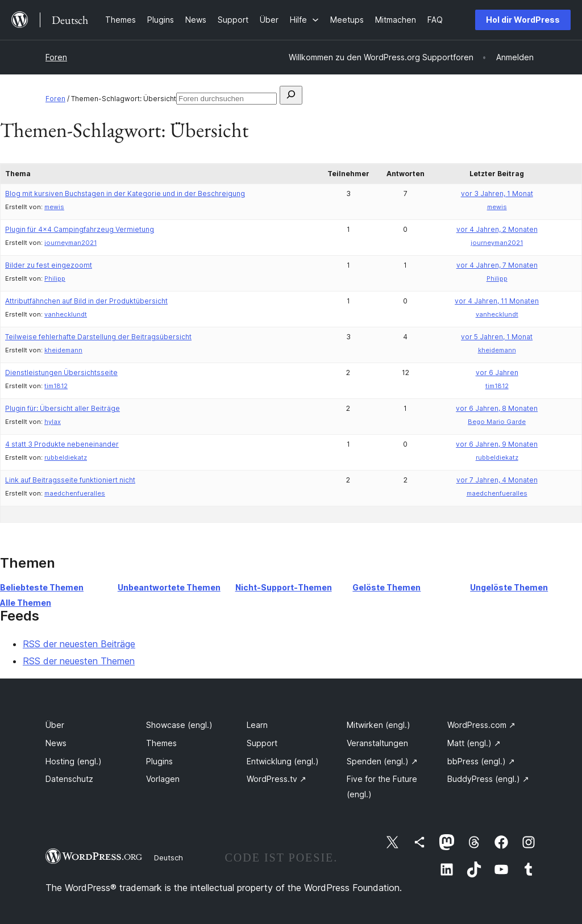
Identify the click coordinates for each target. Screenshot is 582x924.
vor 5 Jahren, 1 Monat (497, 337)
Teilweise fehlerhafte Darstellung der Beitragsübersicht (98, 337)
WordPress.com (481, 725)
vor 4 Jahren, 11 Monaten (497, 301)
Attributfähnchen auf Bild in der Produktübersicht (86, 301)
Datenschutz (69, 779)
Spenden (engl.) (382, 761)
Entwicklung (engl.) (283, 761)
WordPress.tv (277, 779)
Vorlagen (163, 779)
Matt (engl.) (474, 743)
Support (262, 743)
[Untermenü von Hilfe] (304, 20)
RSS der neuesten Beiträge (79, 644)
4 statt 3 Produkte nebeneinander (62, 444)
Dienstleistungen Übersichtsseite (61, 372)
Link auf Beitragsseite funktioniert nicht (70, 480)
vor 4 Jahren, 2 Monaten (497, 229)
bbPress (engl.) (481, 761)
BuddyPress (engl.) (488, 779)
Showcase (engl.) (179, 725)
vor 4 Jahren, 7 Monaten (497, 265)
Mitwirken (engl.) (379, 725)
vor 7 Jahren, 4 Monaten (497, 480)
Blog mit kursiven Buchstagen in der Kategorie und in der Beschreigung (125, 193)
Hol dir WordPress (523, 20)
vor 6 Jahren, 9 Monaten (497, 444)
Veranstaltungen (377, 743)
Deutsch (169, 858)
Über (55, 725)
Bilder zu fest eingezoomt (49, 265)
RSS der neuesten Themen (79, 661)
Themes (161, 743)
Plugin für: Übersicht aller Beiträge (63, 408)
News (56, 743)
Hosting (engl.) (74, 761)
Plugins (159, 761)
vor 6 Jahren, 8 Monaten (497, 408)
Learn (257, 725)
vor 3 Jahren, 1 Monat (497, 193)
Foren (56, 57)
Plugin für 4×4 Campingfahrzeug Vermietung (80, 229)
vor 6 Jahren (497, 372)
